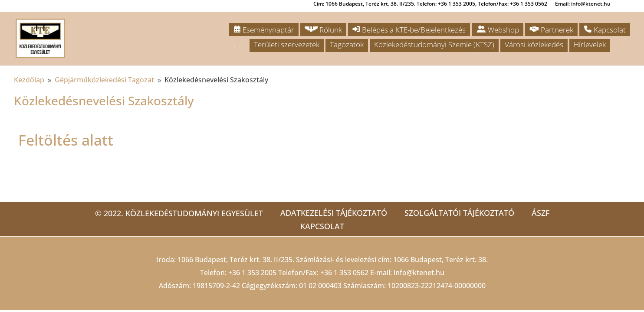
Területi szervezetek (287, 44)
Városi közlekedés (534, 44)
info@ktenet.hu (419, 273)
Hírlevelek (590, 44)
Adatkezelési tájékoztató (334, 213)
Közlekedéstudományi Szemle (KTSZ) (434, 44)
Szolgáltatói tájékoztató (459, 213)
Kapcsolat (605, 30)
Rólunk (323, 30)
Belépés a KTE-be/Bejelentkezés (409, 30)
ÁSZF (540, 213)
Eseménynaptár (264, 30)
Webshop (498, 30)
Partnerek (551, 30)
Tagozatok (347, 44)
